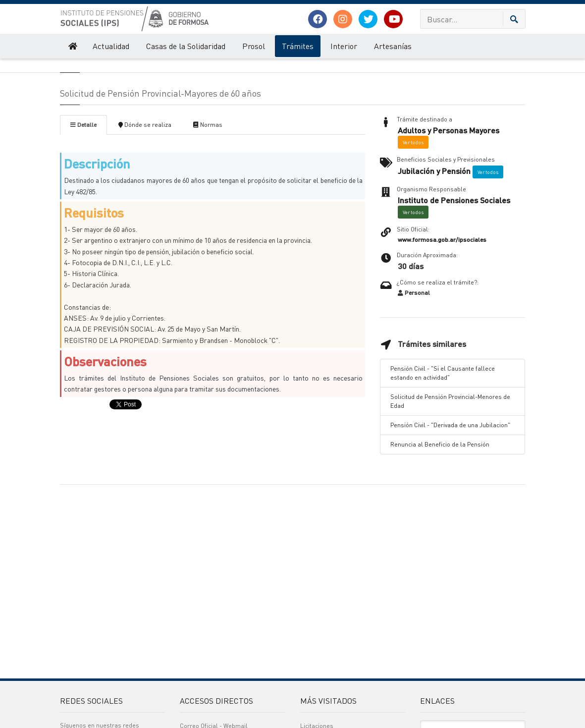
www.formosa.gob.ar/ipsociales (442, 293)
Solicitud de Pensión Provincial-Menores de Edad (450, 455)
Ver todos (413, 196)
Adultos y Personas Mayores (449, 184)
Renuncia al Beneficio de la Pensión (440, 498)
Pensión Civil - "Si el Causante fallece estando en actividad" (443, 426)
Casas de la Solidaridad (186, 46)
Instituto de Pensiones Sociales (99, 68)
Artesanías (393, 46)
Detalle (83, 178)
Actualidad (111, 46)
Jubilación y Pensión (434, 224)
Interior (344, 46)
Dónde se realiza (145, 178)
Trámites (298, 46)
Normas (208, 178)
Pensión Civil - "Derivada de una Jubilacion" (450, 478)
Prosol (254, 46)
